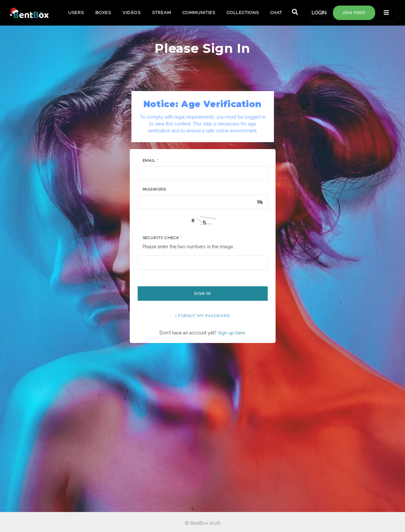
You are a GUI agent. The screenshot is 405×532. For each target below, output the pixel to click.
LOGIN (319, 13)
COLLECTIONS (243, 13)
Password (154, 189)
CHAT (276, 13)
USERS (76, 13)
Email (151, 161)
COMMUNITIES (199, 13)
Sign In (202, 294)
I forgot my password (202, 316)
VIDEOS (131, 13)
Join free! (354, 13)
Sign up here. (232, 333)
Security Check (162, 238)
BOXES (103, 13)
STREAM (162, 13)
